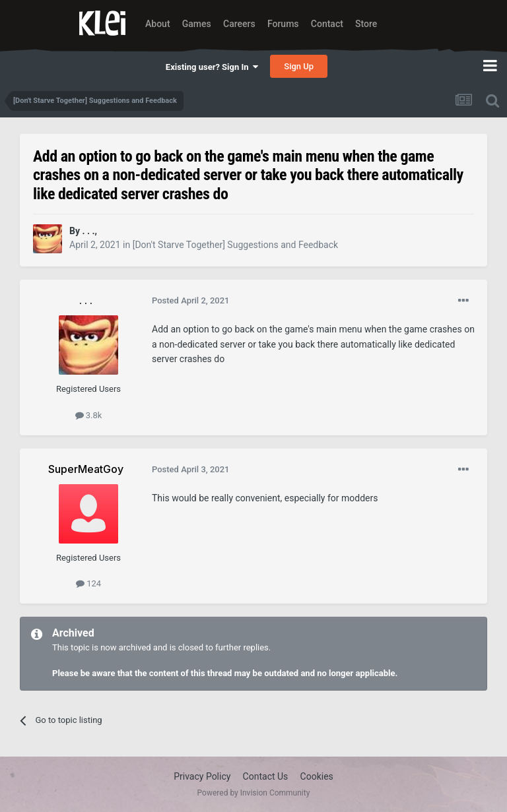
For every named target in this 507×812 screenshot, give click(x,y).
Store (366, 24)
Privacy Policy (202, 776)
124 (88, 583)
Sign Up (299, 66)
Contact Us (266, 776)
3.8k (89, 415)
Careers (239, 24)
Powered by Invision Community (254, 793)
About (158, 24)
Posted (191, 300)
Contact (327, 24)
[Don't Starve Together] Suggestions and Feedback (235, 245)
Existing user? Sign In (212, 67)
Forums (283, 24)
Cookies (317, 776)
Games (197, 24)
